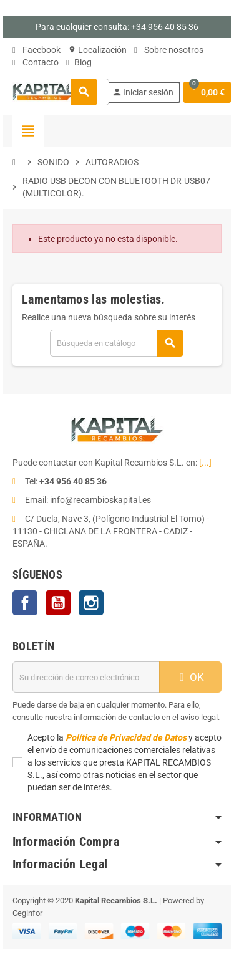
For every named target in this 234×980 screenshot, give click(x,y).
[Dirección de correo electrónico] (86, 677)
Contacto (36, 62)
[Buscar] (117, 343)
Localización (97, 50)
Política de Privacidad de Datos (126, 737)
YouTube (58, 603)
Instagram (91, 603)
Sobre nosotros (169, 50)
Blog (79, 62)
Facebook (37, 50)
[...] (205, 463)
